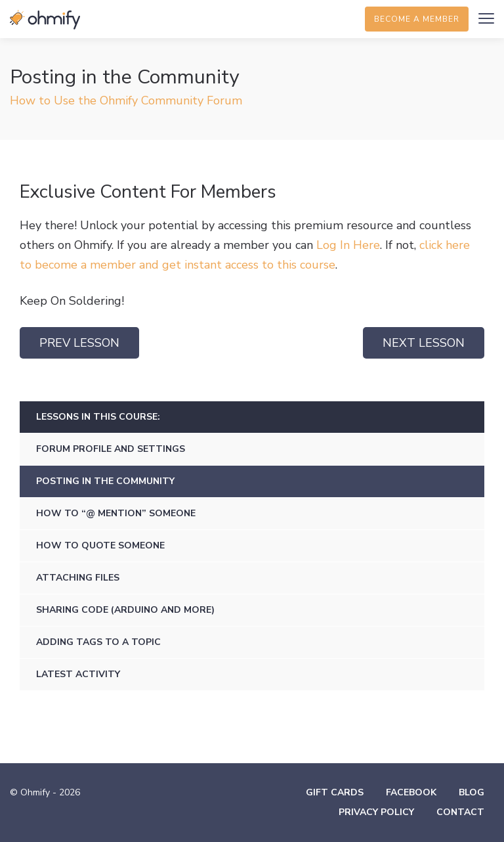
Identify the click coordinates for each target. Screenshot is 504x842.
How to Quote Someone (100, 545)
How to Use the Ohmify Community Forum (126, 100)
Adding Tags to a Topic (98, 642)
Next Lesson (424, 343)
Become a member (417, 19)
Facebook (411, 792)
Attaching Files (78, 578)
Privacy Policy (376, 812)
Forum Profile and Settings (111, 449)
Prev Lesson (79, 343)
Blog (472, 792)
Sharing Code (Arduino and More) (125, 610)
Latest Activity (78, 674)
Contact (460, 812)
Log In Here (348, 245)
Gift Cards (335, 792)
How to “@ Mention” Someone (116, 513)
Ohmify (46, 20)
